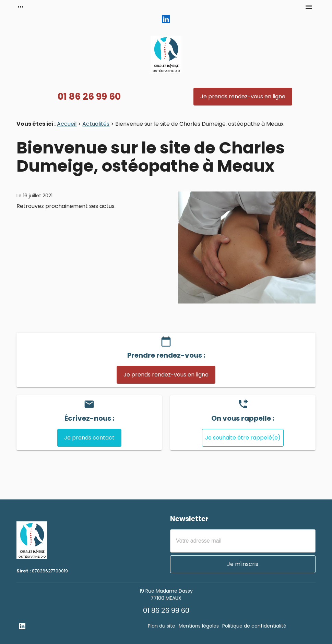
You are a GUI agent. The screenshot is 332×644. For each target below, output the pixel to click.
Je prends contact (89, 438)
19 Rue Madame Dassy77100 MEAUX (166, 595)
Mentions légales (199, 626)
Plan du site (162, 626)
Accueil (67, 124)
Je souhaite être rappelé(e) (243, 438)
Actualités (96, 124)
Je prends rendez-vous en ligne (243, 96)
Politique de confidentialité (254, 626)
